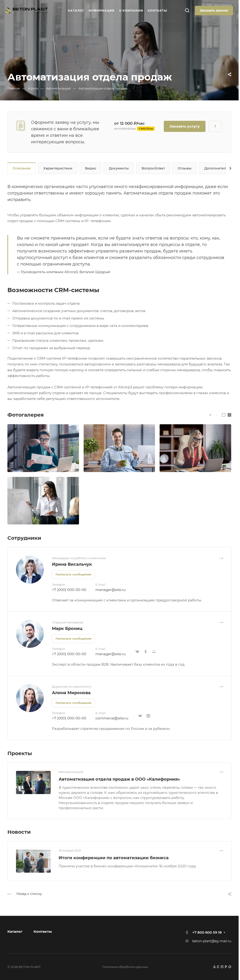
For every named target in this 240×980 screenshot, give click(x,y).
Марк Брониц (67, 629)
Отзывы (185, 168)
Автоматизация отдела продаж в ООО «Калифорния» (119, 779)
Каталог (15, 931)
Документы (119, 168)
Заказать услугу (185, 126)
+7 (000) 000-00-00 (69, 590)
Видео (91, 168)
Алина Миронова (71, 693)
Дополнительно (218, 168)
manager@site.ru (111, 590)
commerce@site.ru (112, 718)
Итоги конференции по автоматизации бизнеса (114, 858)
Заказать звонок (214, 10)
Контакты (43, 931)
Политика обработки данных (125, 967)
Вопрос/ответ (153, 168)
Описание (22, 168)
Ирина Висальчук (72, 564)
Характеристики (58, 168)
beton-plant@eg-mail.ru (212, 941)
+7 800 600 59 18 (207, 932)
